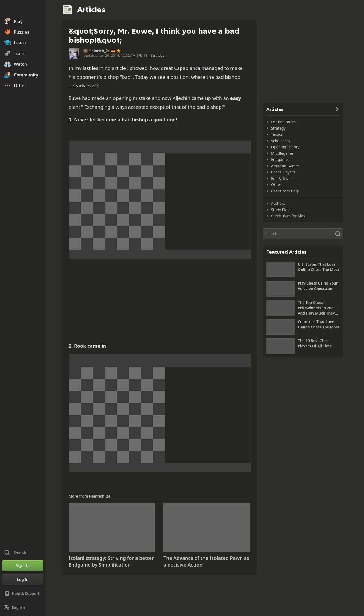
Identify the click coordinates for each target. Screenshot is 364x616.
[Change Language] (23, 607)
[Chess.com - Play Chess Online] (23, 9)
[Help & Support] (23, 594)
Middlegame (282, 153)
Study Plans (281, 210)
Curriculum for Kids (288, 216)
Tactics (277, 134)
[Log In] (23, 580)
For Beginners (283, 122)
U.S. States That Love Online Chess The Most (318, 267)
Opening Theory (285, 147)
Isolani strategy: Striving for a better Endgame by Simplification (111, 561)
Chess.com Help (285, 191)
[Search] (303, 234)
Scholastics (281, 141)
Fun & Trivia (281, 178)
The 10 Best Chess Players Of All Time (315, 343)
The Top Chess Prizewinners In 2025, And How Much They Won (317, 308)
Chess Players (283, 172)
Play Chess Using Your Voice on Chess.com (318, 286)
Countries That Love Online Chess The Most (318, 324)
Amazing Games (285, 166)
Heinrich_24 (99, 51)
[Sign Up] (23, 566)
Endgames (280, 159)
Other (276, 185)
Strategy (158, 55)
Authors (278, 203)
